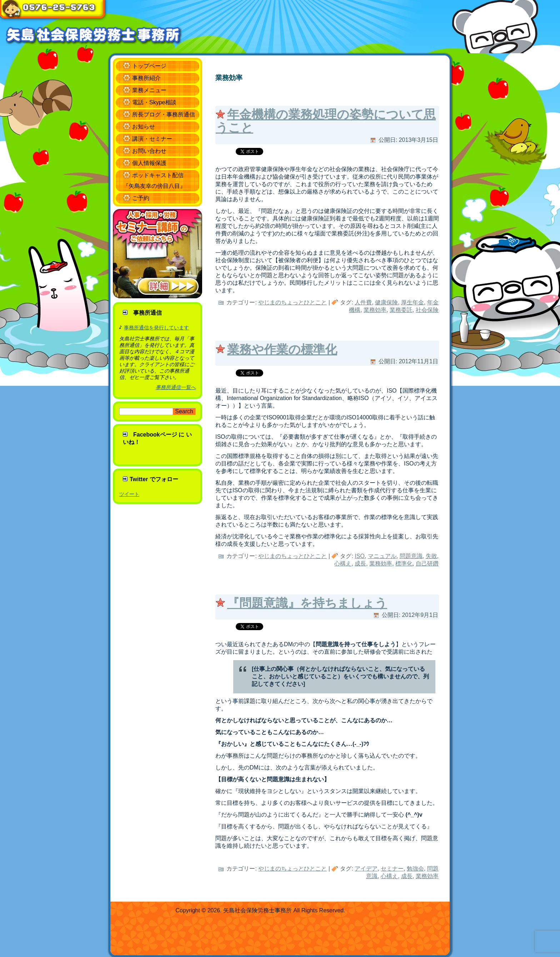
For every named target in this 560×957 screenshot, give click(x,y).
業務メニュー (149, 90)
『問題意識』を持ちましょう (307, 603)
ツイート (129, 494)
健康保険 (386, 302)
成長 (360, 564)
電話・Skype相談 (154, 102)
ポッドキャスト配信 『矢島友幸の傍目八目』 (154, 181)
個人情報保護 (149, 163)
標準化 (404, 564)
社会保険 (427, 310)
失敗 (431, 556)
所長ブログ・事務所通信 (164, 114)
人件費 (363, 302)
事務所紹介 (146, 78)
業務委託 (401, 310)
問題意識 (411, 556)
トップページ (149, 66)
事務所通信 (147, 313)
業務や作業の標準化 (282, 349)
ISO (360, 556)
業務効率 (375, 310)
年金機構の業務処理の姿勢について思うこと (326, 121)
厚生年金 (412, 302)
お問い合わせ (149, 151)
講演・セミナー (152, 139)
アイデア (366, 869)
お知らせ (144, 127)
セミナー (392, 869)
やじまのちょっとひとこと (292, 302)
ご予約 (141, 198)
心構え (343, 564)
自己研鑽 (427, 564)
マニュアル (382, 556)
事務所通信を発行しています (156, 328)
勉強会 (415, 869)
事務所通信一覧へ (176, 387)
